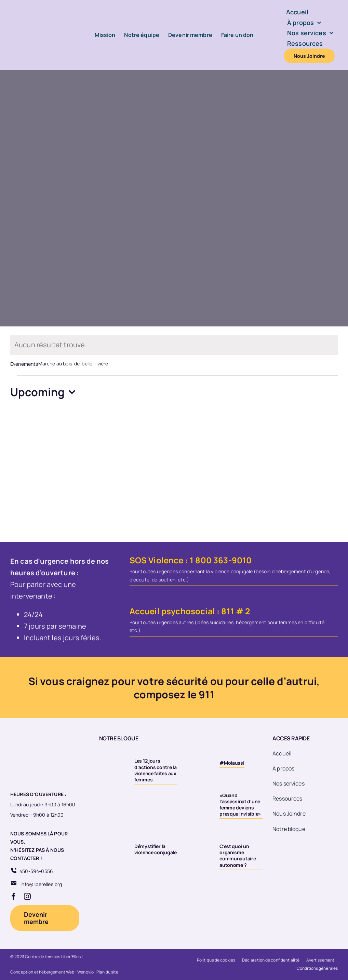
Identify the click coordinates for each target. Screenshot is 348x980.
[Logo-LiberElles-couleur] (38, 11)
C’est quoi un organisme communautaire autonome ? (238, 856)
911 (206, 694)
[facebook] (14, 897)
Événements (24, 364)
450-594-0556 (36, 871)
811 (227, 611)
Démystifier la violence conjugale (156, 849)
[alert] (174, 345)
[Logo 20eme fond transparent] (36, 735)
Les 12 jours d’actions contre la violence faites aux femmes (156, 770)
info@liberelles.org (41, 884)
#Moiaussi (232, 763)
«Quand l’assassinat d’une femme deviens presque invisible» (240, 805)
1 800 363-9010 (221, 560)
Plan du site (108, 972)
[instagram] (27, 897)
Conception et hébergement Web (42, 972)
